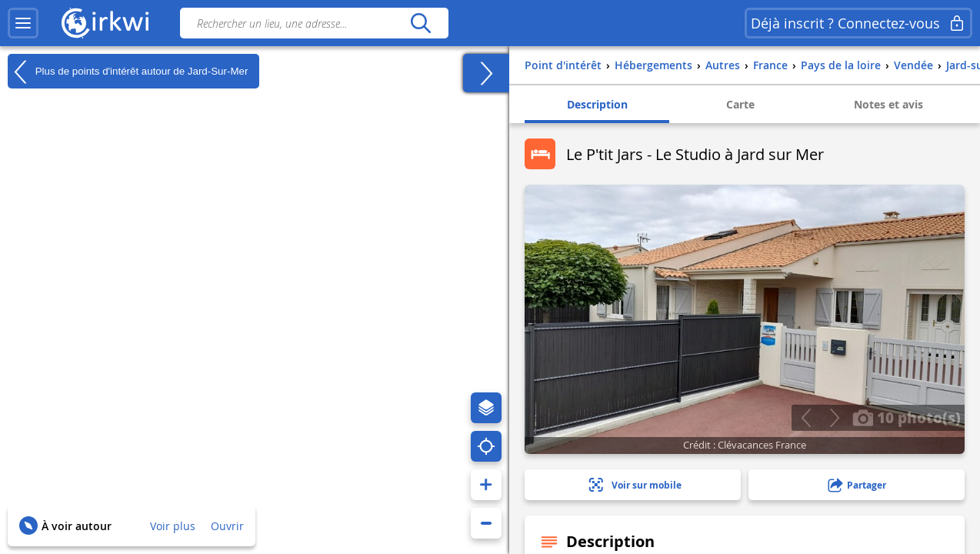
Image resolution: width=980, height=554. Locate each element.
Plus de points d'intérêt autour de (128, 72)
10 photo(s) (907, 417)
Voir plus (173, 526)
